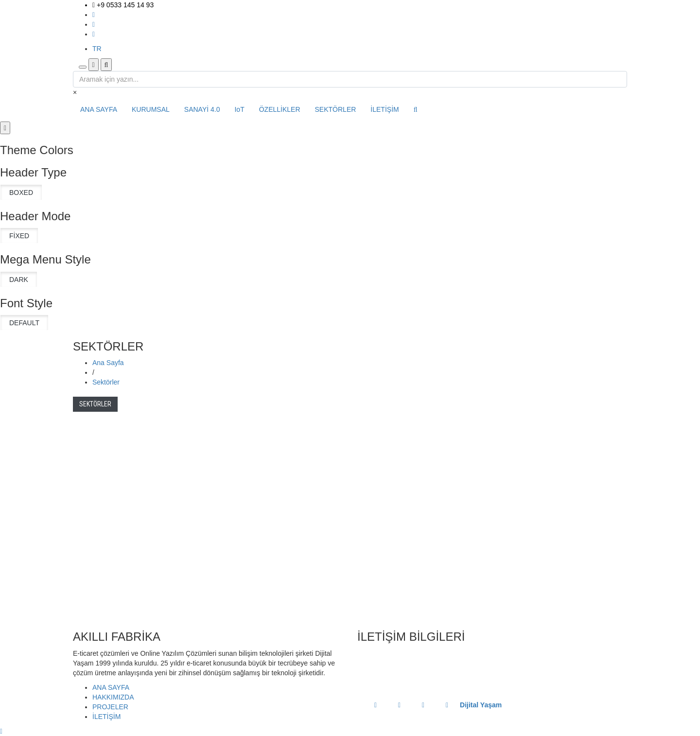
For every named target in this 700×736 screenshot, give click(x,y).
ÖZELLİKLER (280, 109)
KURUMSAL (151, 109)
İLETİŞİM (385, 109)
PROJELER (110, 707)
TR (97, 49)
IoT (239, 109)
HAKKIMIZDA (113, 697)
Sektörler (106, 382)
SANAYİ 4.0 (202, 109)
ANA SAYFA (99, 109)
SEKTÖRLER (336, 109)
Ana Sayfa (108, 363)
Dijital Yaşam (481, 705)
